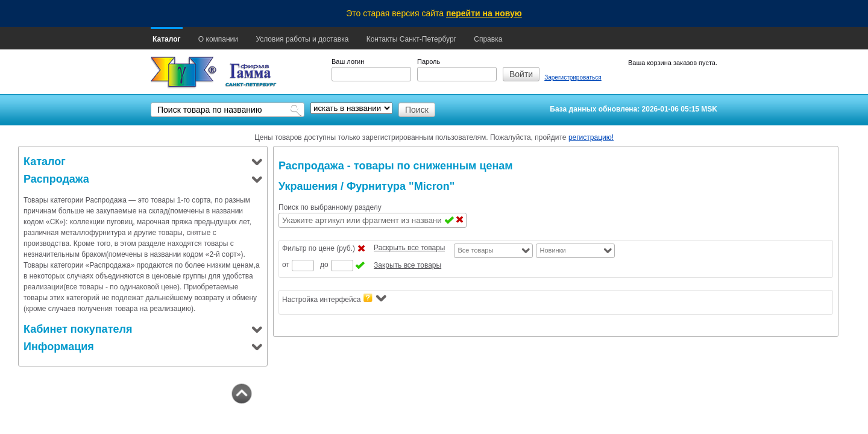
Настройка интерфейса (334, 299)
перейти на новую (484, 13)
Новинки (552, 250)
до (324, 265)
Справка (488, 39)
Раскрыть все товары (409, 248)
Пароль (429, 61)
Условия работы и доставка (302, 39)
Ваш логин (348, 61)
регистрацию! (591, 137)
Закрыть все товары (407, 265)
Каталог (167, 39)
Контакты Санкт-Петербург (411, 39)
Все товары (475, 250)
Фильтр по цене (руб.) (319, 248)
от (286, 265)
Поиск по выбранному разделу (330, 207)
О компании (218, 39)
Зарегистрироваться (573, 77)
